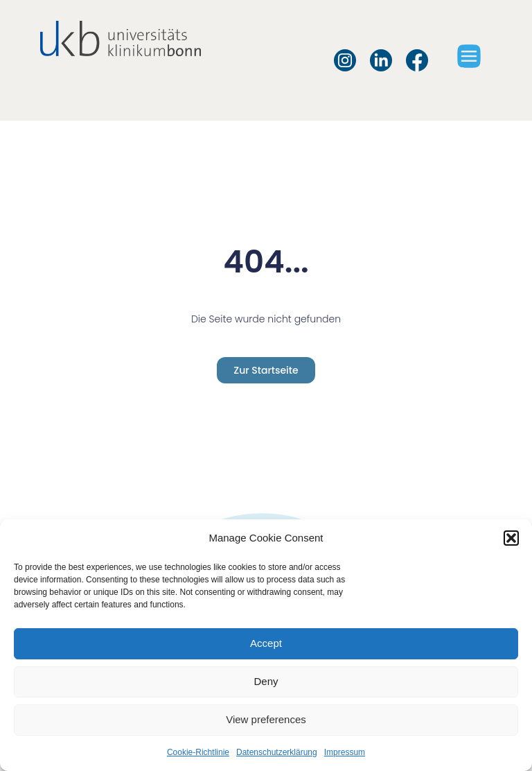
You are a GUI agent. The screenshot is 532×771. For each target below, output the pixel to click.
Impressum (345, 752)
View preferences (266, 719)
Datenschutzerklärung (277, 752)
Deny (266, 681)
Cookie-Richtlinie (198, 752)
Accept (266, 643)
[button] (511, 538)
